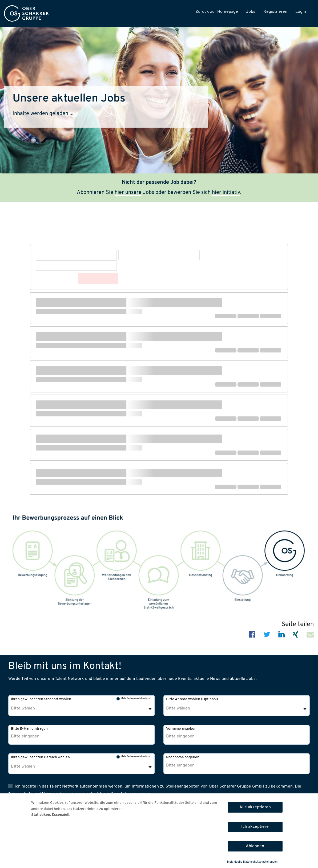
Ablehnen (255, 846)
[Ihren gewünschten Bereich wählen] (38, 766)
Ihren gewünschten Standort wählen (41, 699)
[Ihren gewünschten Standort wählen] (38, 708)
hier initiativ (226, 193)
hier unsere (128, 193)
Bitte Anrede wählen (192, 699)
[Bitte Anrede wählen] (193, 708)
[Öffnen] (305, 709)
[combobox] (237, 706)
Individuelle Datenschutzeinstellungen (252, 862)
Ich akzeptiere (255, 827)
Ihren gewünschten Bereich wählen (40, 757)
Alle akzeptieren (255, 807)
